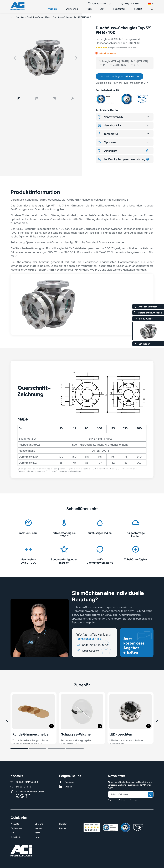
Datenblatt (123, 151)
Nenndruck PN (110, 125)
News (37, 828)
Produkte (52, 9)
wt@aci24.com (91, 651)
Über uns (39, 815)
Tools (89, 9)
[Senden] (150, 786)
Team (37, 824)
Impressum (16, 864)
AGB (61, 864)
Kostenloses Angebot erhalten (120, 76)
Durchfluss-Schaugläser (38, 17)
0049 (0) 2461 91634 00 (100, 4)
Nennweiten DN (110, 117)
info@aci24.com (130, 4)
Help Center (119, 9)
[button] (151, 3)
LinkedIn (68, 778)
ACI (102, 9)
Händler (63, 815)
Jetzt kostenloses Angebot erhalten (137, 643)
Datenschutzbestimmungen (129, 791)
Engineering (72, 9)
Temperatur (108, 134)
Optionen (107, 142)
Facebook (69, 773)
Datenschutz (41, 864)
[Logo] (17, 6)
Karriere (38, 819)
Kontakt (138, 9)
